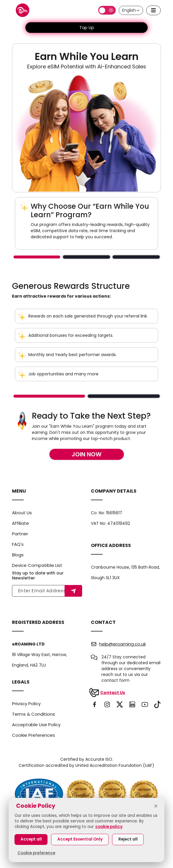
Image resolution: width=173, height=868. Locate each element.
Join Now (86, 454)
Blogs (18, 555)
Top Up (86, 27)
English (131, 10)
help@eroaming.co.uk (122, 644)
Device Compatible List (37, 565)
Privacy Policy (26, 704)
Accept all (31, 839)
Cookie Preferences (33, 735)
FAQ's (18, 544)
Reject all (128, 839)
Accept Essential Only (80, 839)
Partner (20, 534)
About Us (22, 513)
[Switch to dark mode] (107, 10)
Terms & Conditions (33, 714)
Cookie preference (36, 853)
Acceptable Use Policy (36, 725)
